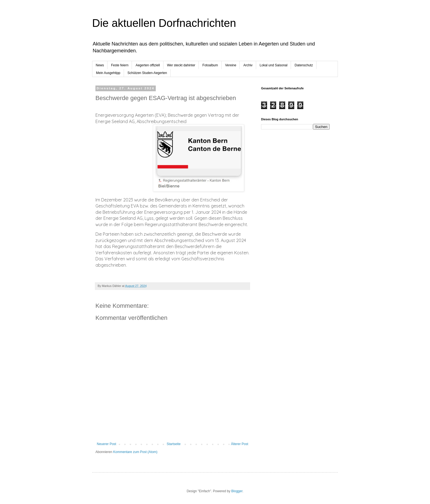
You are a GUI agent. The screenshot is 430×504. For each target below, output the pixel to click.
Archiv (248, 65)
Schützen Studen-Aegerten (147, 73)
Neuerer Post (107, 444)
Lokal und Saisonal (274, 65)
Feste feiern (120, 65)
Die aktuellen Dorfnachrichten (164, 23)
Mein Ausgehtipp (108, 73)
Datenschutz (304, 65)
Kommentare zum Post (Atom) (135, 452)
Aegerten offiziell (148, 65)
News (100, 65)
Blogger (237, 491)
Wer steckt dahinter (181, 65)
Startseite (174, 444)
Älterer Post (240, 444)
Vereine (231, 65)
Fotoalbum (210, 65)
